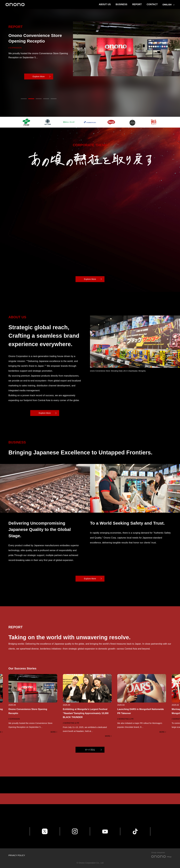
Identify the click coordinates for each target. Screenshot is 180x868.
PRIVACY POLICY (17, 855)
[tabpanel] (90, 63)
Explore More (39, 76)
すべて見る (90, 750)
